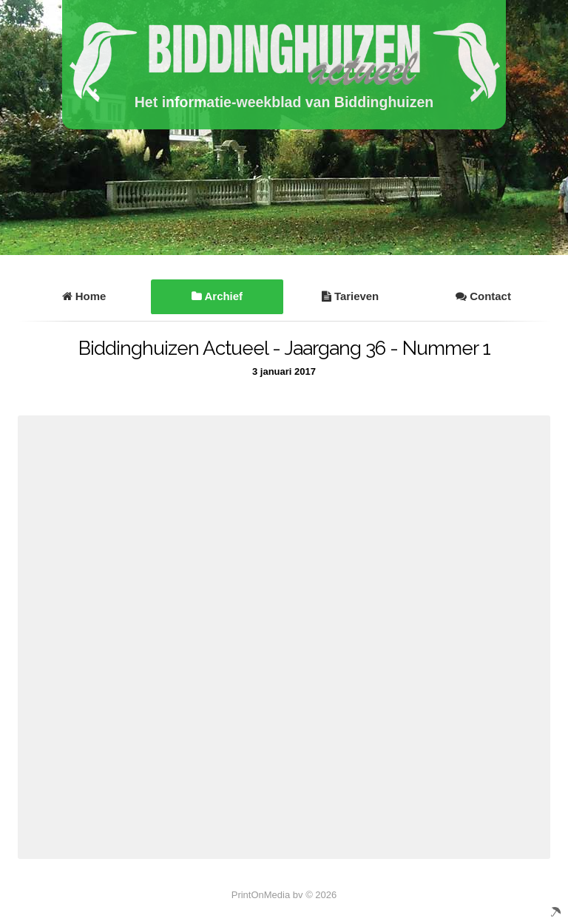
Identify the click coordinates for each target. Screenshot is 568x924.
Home (84, 296)
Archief (217, 296)
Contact (483, 296)
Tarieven (350, 296)
